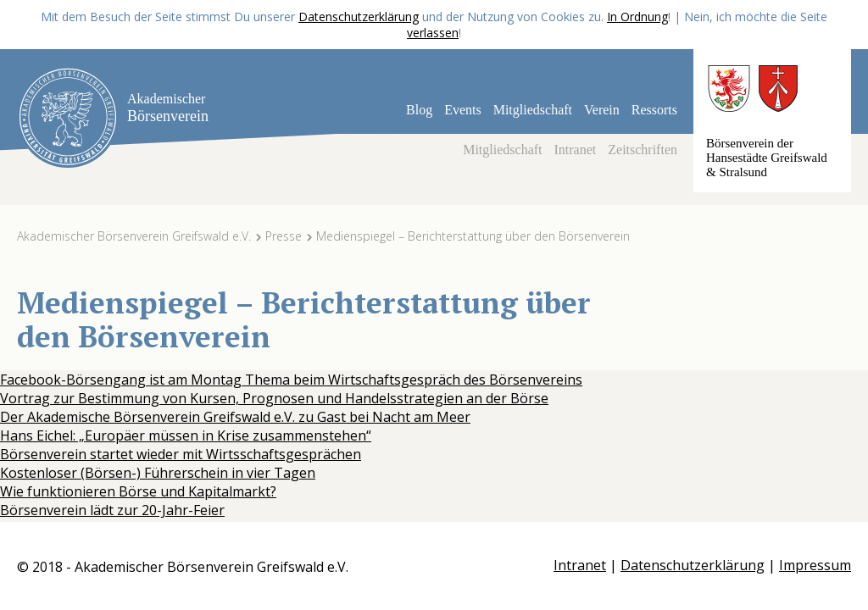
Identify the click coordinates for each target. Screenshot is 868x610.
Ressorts (654, 110)
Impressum (815, 565)
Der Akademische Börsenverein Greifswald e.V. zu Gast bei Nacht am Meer (235, 417)
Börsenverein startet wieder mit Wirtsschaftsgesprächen (181, 454)
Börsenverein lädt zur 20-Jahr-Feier (112, 510)
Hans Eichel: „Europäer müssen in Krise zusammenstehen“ (186, 435)
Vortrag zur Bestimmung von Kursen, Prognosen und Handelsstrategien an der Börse (274, 398)
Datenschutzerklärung (359, 17)
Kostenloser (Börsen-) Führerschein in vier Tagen (158, 473)
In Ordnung (637, 17)
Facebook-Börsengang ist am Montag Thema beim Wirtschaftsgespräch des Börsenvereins (291, 380)
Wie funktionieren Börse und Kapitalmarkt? (138, 491)
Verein (602, 110)
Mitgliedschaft (533, 110)
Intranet (576, 150)
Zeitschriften (643, 150)
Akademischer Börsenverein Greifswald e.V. (134, 236)
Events (463, 110)
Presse (284, 236)
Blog (419, 110)
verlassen (433, 33)
